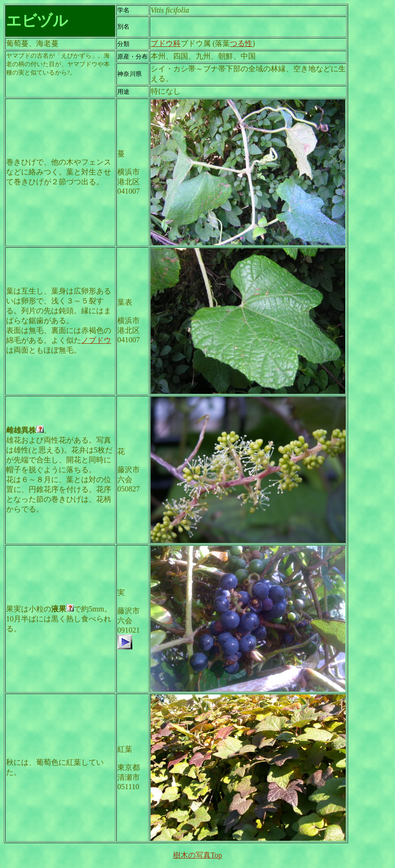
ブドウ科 (166, 43)
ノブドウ (96, 340)
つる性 (241, 43)
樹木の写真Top (198, 855)
